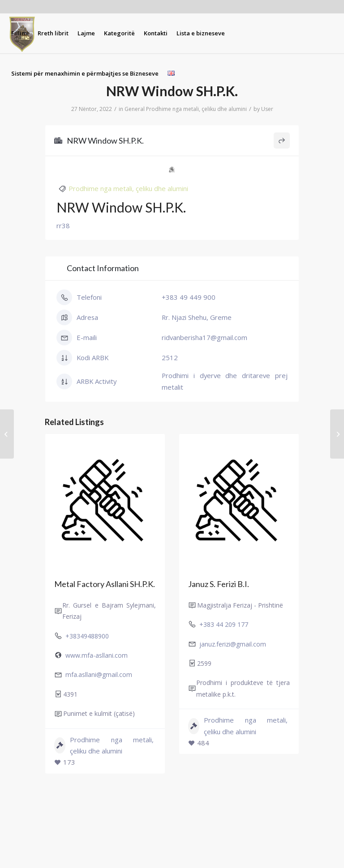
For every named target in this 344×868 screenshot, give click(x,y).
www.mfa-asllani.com (97, 655)
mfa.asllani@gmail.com (99, 674)
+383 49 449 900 (189, 297)
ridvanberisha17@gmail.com (204, 337)
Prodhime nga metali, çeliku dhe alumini (196, 109)
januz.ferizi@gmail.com (233, 644)
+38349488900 (87, 636)
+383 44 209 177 (224, 624)
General (135, 109)
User (267, 109)
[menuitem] (20, 33)
